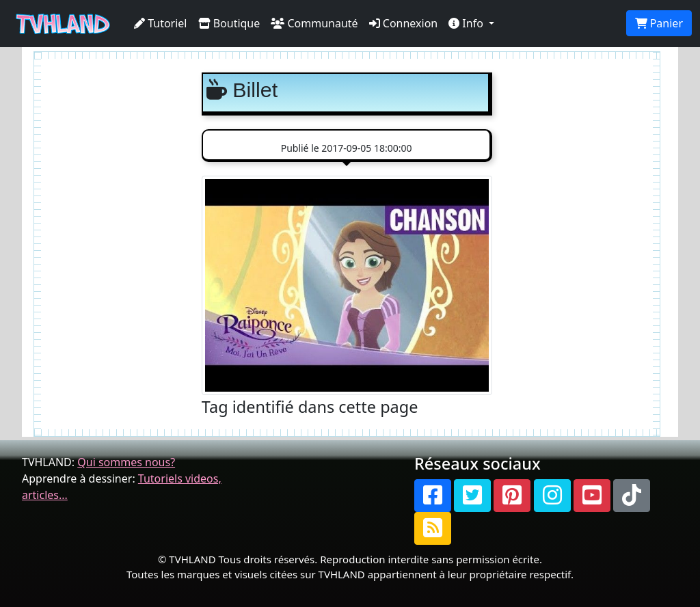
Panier (659, 23)
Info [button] (467, 23)
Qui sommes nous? (126, 462)
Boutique (229, 23)
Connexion (404, 23)
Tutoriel (161, 23)
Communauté (314, 23)
